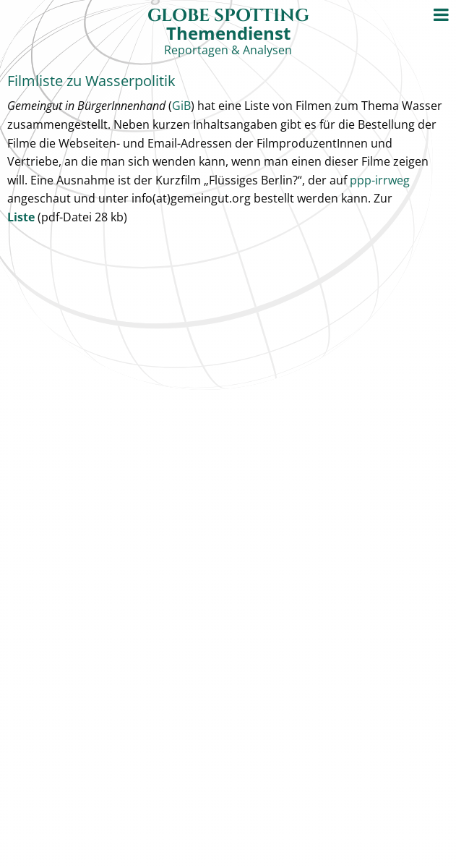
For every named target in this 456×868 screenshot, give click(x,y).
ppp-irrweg (380, 180)
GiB (181, 106)
